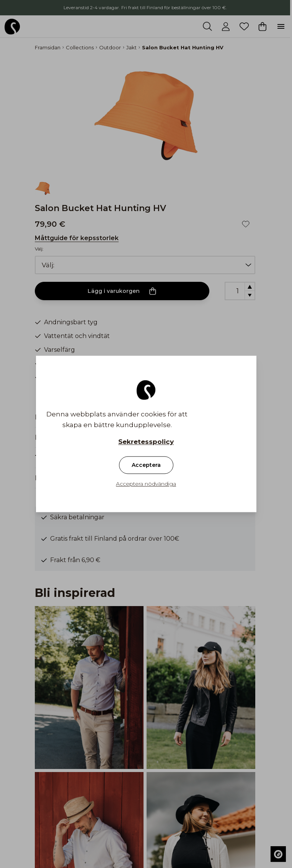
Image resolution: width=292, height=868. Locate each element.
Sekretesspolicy (146, 442)
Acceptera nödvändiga (146, 484)
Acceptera (146, 465)
